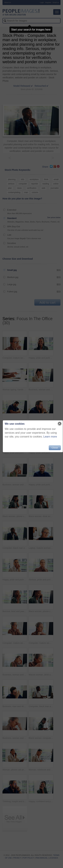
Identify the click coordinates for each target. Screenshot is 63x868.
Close (55, 448)
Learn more (50, 437)
